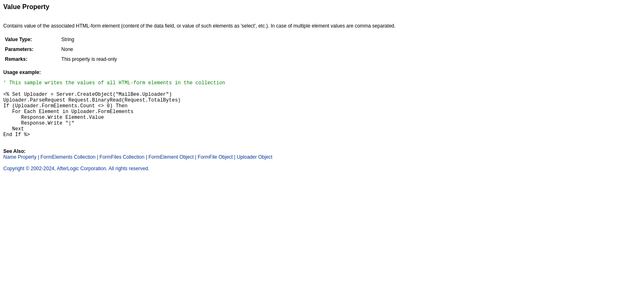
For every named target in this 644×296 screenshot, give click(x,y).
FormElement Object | (172, 169)
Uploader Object (254, 169)
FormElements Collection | (70, 169)
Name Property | (21, 169)
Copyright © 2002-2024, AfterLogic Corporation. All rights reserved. (76, 181)
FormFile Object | (216, 169)
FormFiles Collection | (123, 169)
